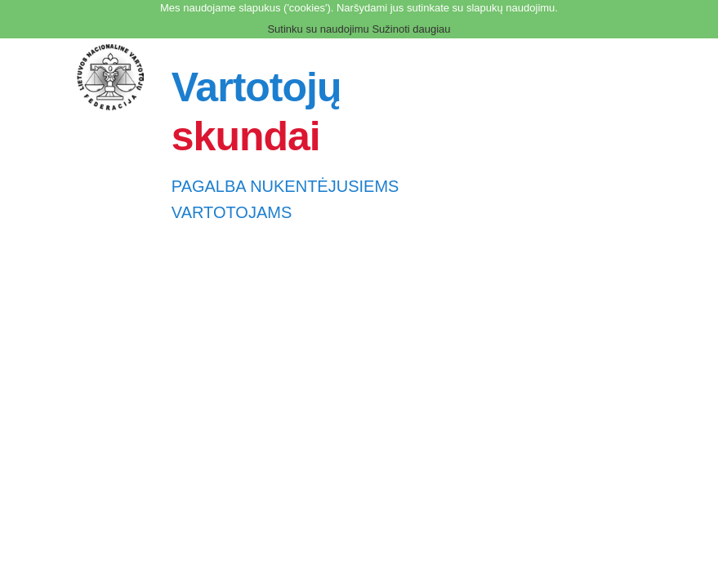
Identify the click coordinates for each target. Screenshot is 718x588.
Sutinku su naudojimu (318, 29)
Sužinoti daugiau (411, 29)
